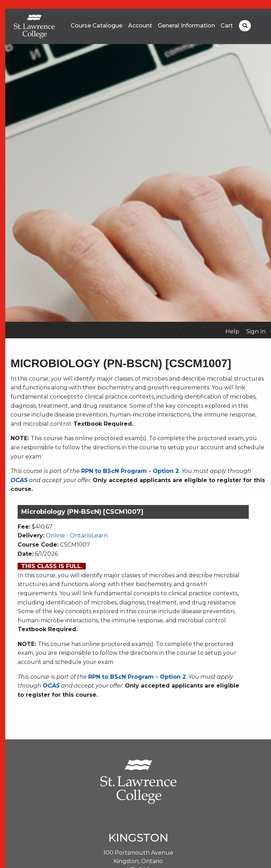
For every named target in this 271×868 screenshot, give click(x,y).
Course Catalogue (97, 26)
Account (140, 26)
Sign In (256, 331)
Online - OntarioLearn (77, 535)
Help (232, 331)
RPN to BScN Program (114, 471)
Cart (227, 26)
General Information (186, 26)
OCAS (19, 480)
